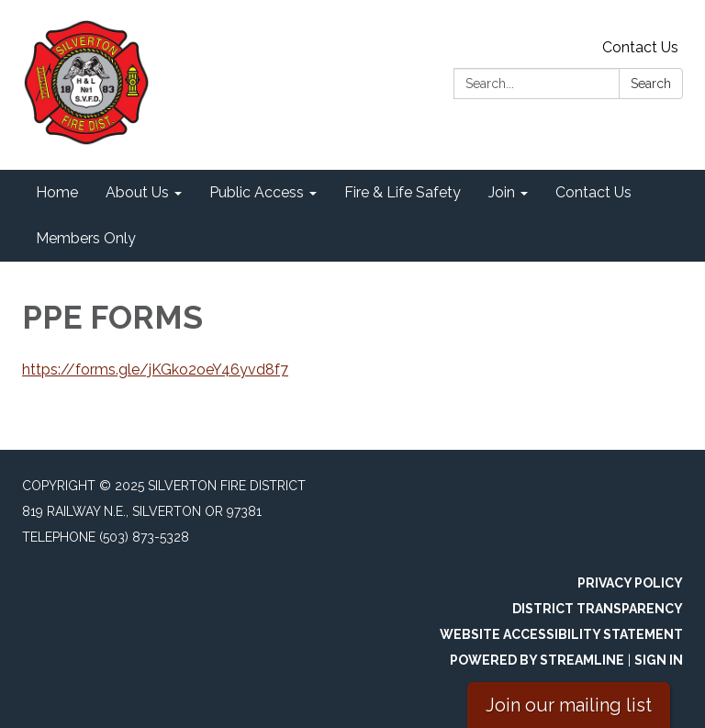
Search (651, 84)
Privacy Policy (630, 583)
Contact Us (640, 47)
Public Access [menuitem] (257, 192)
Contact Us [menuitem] (593, 192)
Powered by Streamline (537, 660)
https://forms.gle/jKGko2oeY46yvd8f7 (155, 370)
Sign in (659, 660)
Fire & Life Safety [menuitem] (403, 192)
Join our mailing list (569, 705)
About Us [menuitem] (137, 192)
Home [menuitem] (57, 192)
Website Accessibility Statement (561, 634)
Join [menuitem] (502, 192)
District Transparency (598, 609)
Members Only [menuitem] (86, 238)
